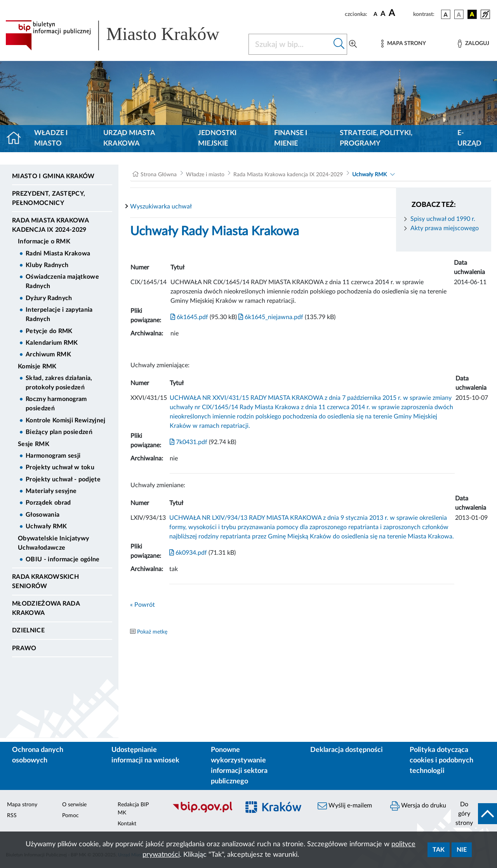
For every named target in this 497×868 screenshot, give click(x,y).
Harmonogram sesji (53, 456)
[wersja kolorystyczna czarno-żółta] (472, 14)
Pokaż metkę (152, 632)
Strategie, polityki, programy (376, 138)
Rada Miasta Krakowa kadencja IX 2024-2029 (50, 225)
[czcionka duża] (400, 13)
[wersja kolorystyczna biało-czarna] (459, 14)
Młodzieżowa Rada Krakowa (46, 608)
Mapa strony (22, 805)
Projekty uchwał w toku (60, 467)
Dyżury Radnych (49, 298)
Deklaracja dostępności (347, 750)
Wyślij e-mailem (345, 806)
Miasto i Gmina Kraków (53, 176)
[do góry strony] (474, 814)
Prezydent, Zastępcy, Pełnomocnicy (49, 198)
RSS (12, 816)
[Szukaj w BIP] (290, 44)
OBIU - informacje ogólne (63, 559)
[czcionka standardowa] (375, 14)
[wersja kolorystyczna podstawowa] (446, 14)
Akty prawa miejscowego (445, 228)
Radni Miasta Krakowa (58, 253)
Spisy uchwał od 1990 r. (443, 219)
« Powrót (142, 605)
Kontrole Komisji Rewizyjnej (66, 420)
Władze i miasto (51, 138)
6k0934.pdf (188, 553)
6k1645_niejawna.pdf (270, 317)
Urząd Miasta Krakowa (129, 138)
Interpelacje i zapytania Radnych (59, 314)
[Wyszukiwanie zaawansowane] (353, 44)
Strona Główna (159, 175)
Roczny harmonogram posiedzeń (56, 404)
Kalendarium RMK (52, 343)
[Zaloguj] (473, 44)
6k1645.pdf (189, 317)
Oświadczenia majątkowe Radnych (62, 281)
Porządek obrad (48, 503)
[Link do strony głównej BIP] (122, 35)
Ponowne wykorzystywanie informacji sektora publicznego (239, 766)
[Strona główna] (17, 139)
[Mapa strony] (403, 44)
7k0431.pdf (189, 442)
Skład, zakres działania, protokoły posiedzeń (59, 383)
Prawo (24, 648)
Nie (462, 850)
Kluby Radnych (47, 265)
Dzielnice (28, 630)
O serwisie (74, 805)
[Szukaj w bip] (339, 44)
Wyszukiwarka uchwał (161, 207)
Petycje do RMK (49, 331)
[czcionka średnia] (383, 14)
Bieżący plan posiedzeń (59, 432)
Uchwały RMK (46, 526)
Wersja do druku (418, 806)
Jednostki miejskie (217, 138)
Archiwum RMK (48, 354)
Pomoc (70, 816)
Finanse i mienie (291, 138)
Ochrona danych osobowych (38, 755)
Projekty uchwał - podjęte (63, 479)
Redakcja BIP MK (133, 809)
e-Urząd (469, 138)
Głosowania (43, 515)
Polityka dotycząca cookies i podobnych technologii (441, 760)
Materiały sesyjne (51, 491)
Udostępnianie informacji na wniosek (145, 755)
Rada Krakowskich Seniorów (45, 582)
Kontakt (127, 824)
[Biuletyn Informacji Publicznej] (202, 811)
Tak (439, 850)
